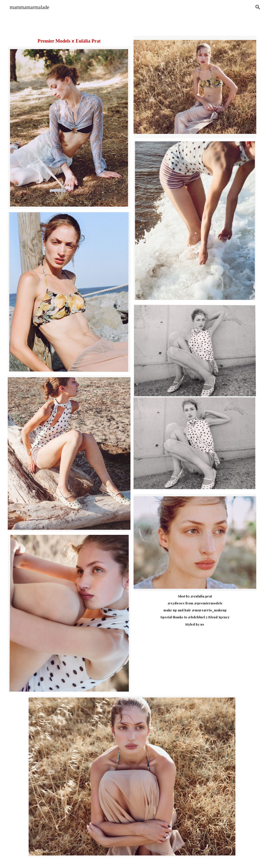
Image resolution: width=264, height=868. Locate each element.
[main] (69, 41)
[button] (258, 7)
